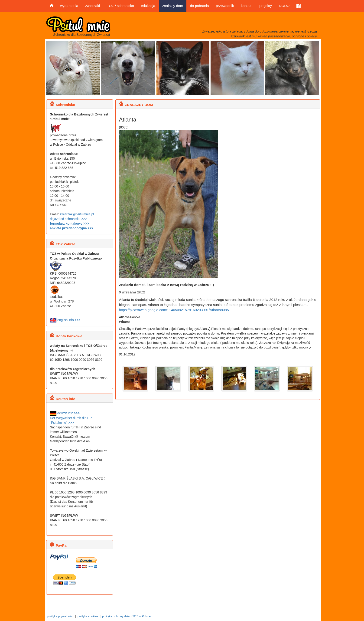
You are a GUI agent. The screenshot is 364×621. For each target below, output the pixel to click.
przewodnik (225, 6)
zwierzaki (93, 6)
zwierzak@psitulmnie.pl (77, 214)
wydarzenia (69, 6)
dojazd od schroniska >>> (68, 219)
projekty (266, 6)
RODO (284, 6)
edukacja (148, 6)
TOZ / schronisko (120, 6)
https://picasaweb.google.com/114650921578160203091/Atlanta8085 (174, 310)
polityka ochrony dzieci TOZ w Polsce (126, 616)
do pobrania (199, 6)
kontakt (247, 6)
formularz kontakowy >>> (69, 223)
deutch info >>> (65, 413)
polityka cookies (88, 616)
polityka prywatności (60, 616)
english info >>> (65, 320)
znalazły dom (173, 6)
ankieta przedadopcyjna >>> (72, 228)
